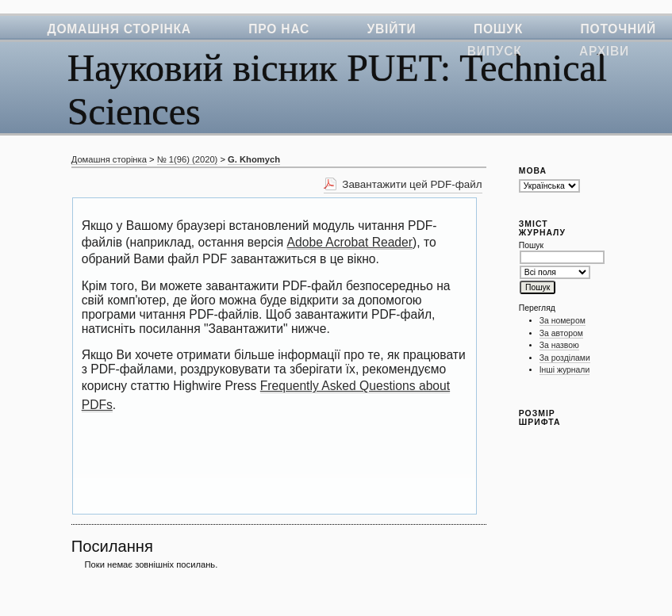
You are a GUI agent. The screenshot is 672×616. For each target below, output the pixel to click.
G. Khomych (254, 159)
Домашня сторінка (119, 29)
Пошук (498, 29)
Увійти (392, 29)
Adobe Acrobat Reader (350, 242)
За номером (563, 321)
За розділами (565, 358)
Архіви (604, 51)
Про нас (279, 29)
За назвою (559, 345)
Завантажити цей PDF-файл (412, 184)
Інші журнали (564, 370)
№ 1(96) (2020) (188, 159)
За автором (561, 333)
